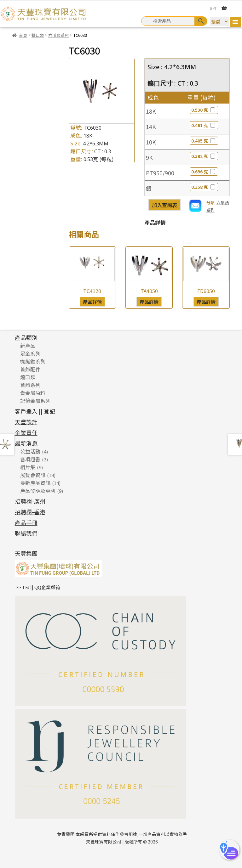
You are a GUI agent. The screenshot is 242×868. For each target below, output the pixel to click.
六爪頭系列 (58, 35)
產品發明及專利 (38, 491)
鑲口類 (38, 35)
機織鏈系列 (33, 361)
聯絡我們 (26, 533)
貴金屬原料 (33, 393)
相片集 (28, 467)
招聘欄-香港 (30, 512)
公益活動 (30, 451)
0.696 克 (204, 172)
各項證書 (30, 459)
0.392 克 (204, 156)
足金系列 (30, 353)
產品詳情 (92, 302)
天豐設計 (26, 422)
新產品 (28, 346)
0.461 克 (204, 125)
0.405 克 (204, 141)
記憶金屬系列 (35, 401)
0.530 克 (204, 110)
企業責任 (26, 432)
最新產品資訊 (35, 483)
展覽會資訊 (33, 475)
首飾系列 (30, 385)
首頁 (23, 35)
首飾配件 (30, 369)
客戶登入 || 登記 (35, 411)
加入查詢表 (164, 205)
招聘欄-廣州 (30, 501)
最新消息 (26, 443)
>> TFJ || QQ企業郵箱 (38, 587)
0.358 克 (204, 187)
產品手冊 (26, 522)
